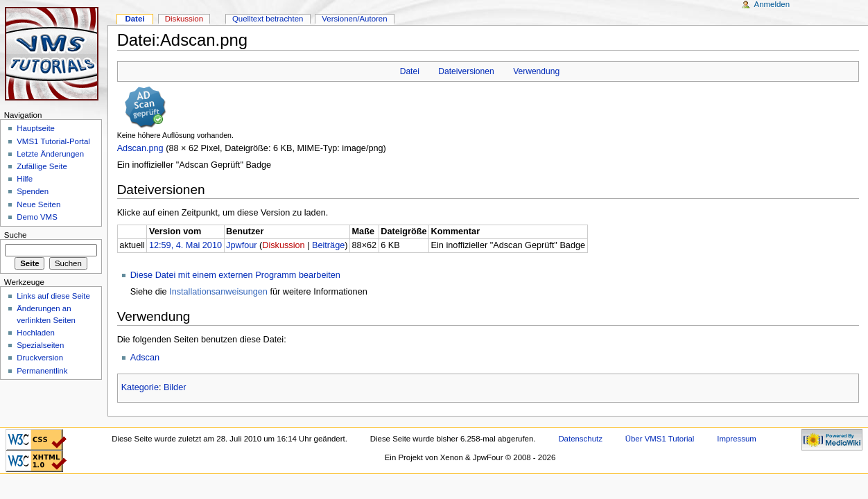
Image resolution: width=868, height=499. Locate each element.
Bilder (175, 387)
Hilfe (25, 179)
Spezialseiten (40, 345)
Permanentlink (42, 371)
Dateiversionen (466, 71)
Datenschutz (580, 439)
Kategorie (140, 387)
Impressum (737, 439)
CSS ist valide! (36, 440)
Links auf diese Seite (53, 296)
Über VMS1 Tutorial (660, 439)
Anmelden (772, 4)
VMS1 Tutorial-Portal (53, 141)
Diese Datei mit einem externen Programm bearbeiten (235, 275)
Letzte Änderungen (50, 154)
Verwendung (536, 71)
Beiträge (328, 245)
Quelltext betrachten (268, 19)
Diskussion (283, 245)
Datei (410, 71)
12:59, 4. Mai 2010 (185, 245)
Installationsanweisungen (218, 292)
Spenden (33, 191)
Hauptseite (36, 128)
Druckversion (40, 358)
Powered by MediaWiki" (832, 440)
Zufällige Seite (42, 166)
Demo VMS (37, 217)
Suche (16, 235)
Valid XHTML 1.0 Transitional (36, 461)
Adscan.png (140, 148)
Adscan (145, 358)
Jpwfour (241, 245)
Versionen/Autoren (354, 19)
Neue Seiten (38, 204)
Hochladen (36, 333)
